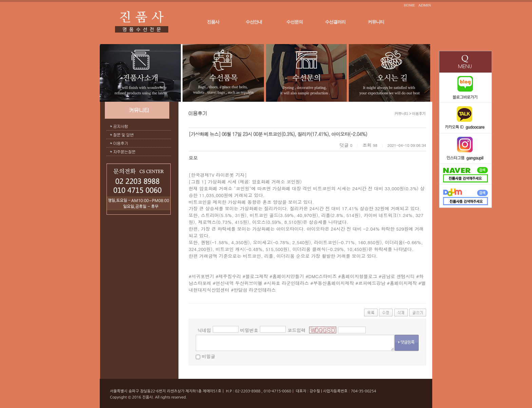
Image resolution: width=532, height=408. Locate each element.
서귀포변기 (203, 276)
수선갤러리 (335, 22)
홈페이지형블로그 (359, 276)
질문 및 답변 (123, 134)
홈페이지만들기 (288, 276)
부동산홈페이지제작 (334, 283)
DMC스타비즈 (322, 276)
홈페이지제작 (403, 283)
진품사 (213, 22)
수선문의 (294, 22)
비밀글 (208, 356)
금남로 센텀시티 (398, 276)
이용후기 (120, 143)
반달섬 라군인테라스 (255, 290)
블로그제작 (257, 276)
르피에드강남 (372, 283)
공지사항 (120, 126)
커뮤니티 (376, 22)
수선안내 (254, 22)
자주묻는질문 (124, 151)
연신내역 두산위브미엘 (239, 283)
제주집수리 (230, 276)
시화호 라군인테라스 (288, 283)
